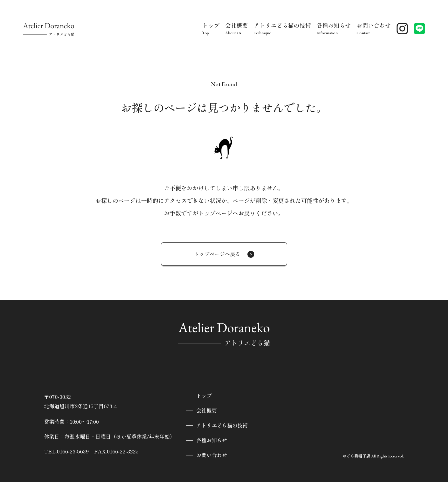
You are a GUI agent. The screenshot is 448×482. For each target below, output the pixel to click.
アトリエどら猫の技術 (222, 426)
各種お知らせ (212, 440)
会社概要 (207, 411)
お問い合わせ (212, 455)
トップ (204, 396)
